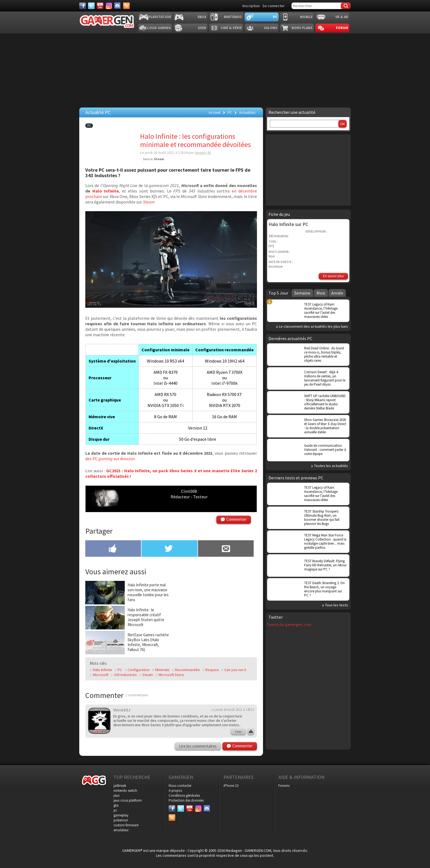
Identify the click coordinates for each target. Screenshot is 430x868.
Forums (284, 786)
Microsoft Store (171, 675)
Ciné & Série (231, 28)
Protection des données (186, 800)
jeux (117, 795)
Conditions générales (184, 795)
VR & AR (342, 17)
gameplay (121, 815)
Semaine (302, 293)
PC (275, 17)
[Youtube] (100, 6)
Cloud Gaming (158, 28)
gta (116, 805)
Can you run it (235, 670)
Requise (212, 670)
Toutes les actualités (331, 466)
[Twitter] (91, 6)
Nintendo (233, 17)
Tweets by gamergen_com (289, 624)
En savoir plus (333, 276)
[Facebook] (83, 6)
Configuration (139, 670)
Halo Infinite (106, 191)
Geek (202, 28)
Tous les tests (336, 605)
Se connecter (274, 6)
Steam (148, 675)
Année (337, 293)
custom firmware (126, 825)
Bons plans (302, 28)
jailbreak (120, 786)
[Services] (126, 6)
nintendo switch (125, 791)
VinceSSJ (122, 710)
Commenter (236, 519)
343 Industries (125, 675)
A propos (175, 791)
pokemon (121, 820)
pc (115, 810)
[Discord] (118, 6)
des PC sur (110, 459)
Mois (321, 293)
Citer (238, 732)
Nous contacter (180, 786)
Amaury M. (203, 152)
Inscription (251, 6)
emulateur (121, 830)
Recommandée (187, 670)
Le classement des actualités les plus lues (313, 326)
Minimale (162, 670)
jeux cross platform (128, 800)
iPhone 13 (231, 786)
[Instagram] (109, 6)
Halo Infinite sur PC (288, 224)
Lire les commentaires (198, 746)
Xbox (202, 17)
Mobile (306, 17)
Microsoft (101, 675)
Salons (271, 28)
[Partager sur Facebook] (113, 549)
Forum (342, 28)
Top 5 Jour (278, 293)
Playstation (160, 17)
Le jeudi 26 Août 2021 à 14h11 (233, 710)
